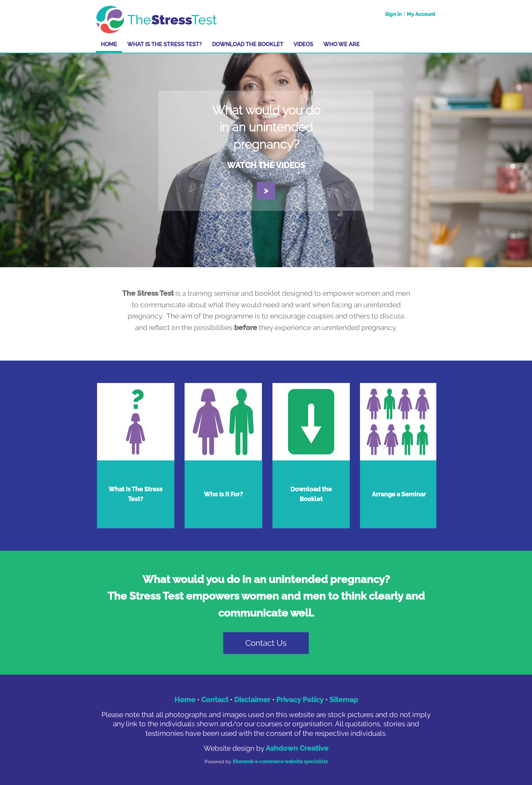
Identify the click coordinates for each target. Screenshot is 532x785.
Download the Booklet (248, 44)
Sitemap (344, 700)
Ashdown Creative (297, 748)
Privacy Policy (300, 700)
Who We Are (341, 44)
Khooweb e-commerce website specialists (280, 762)
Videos (303, 44)
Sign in (393, 14)
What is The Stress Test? (165, 44)
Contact (215, 700)
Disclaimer (252, 700)
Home (109, 44)
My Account (421, 14)
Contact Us (266, 643)
